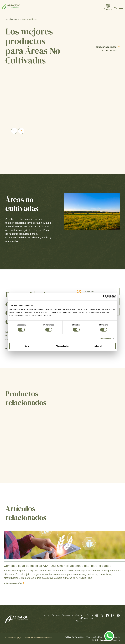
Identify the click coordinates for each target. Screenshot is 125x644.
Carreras (56, 615)
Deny (27, 346)
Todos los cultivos (12, 19)
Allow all (98, 346)
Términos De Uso (94, 637)
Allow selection (62, 346)
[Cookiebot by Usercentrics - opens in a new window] (105, 297)
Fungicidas (84, 291)
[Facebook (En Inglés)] (106, 615)
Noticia (47, 615)
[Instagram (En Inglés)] (112, 615)
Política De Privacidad (75, 637)
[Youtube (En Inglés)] (117, 615)
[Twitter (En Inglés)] (101, 615)
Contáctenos (68, 615)
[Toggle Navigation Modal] (121, 7)
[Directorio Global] (108, 7)
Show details (105, 339)
